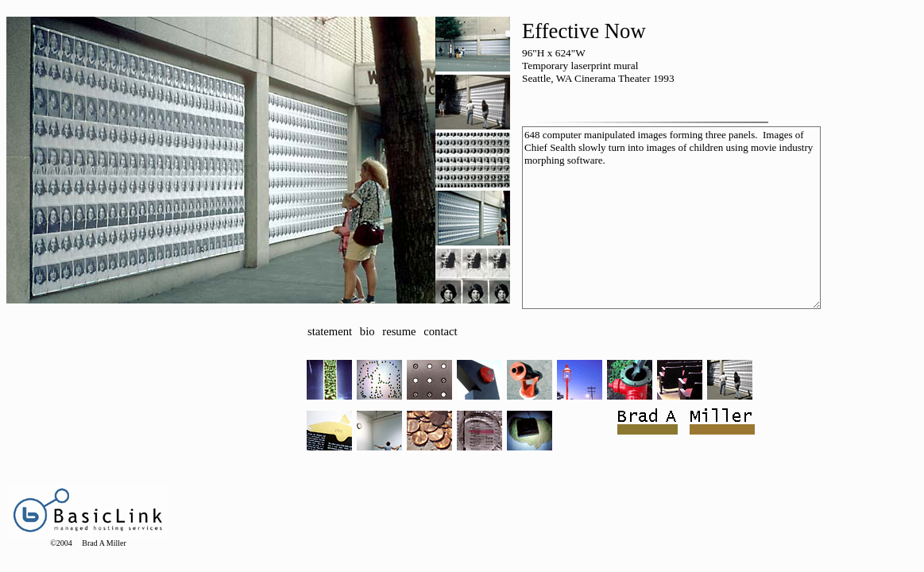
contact (440, 331)
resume (399, 331)
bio (367, 331)
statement (330, 331)
